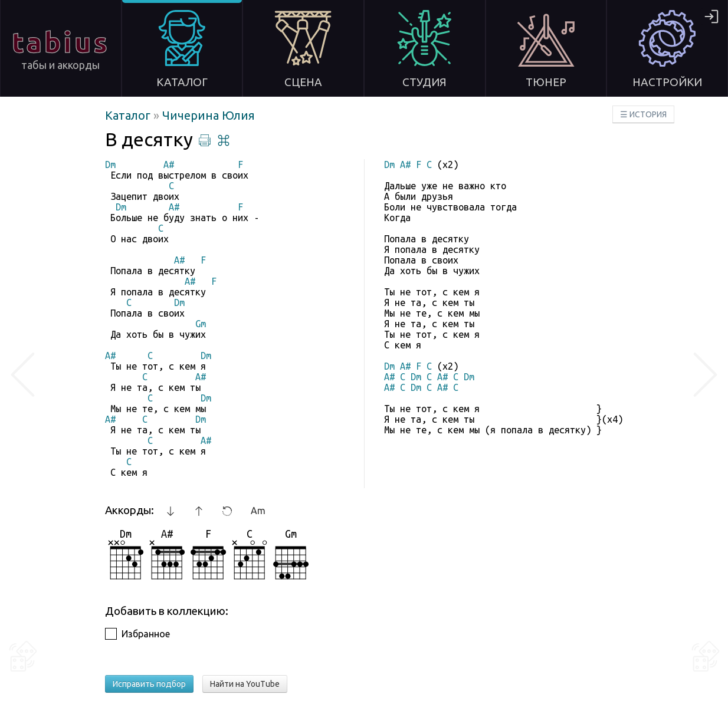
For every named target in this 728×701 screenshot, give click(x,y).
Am (258, 511)
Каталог (129, 115)
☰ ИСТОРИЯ (643, 114)
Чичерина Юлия (209, 115)
